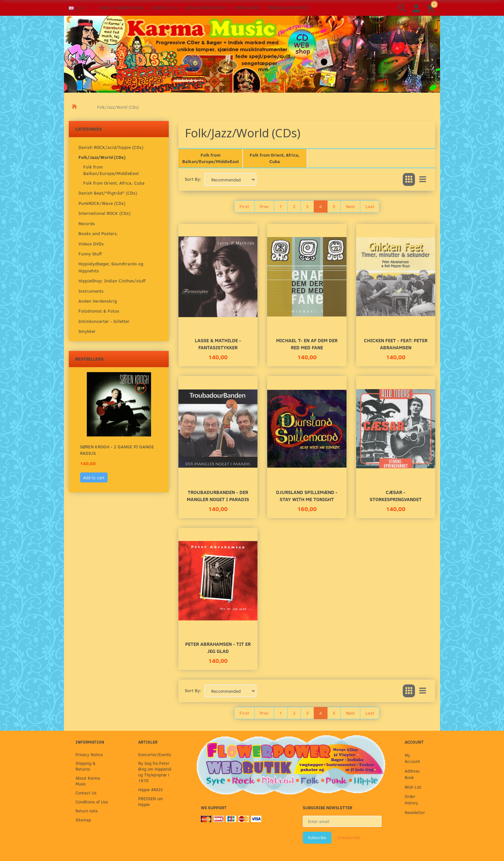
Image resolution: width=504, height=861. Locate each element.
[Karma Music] (252, 53)
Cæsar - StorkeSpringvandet (396, 495)
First (244, 206)
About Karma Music (122, 8)
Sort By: (193, 179)
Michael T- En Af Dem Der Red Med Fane (307, 344)
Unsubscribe (349, 838)
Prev (264, 206)
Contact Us (165, 8)
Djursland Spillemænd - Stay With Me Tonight (307, 495)
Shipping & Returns (85, 766)
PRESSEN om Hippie (288, 8)
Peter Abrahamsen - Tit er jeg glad (218, 647)
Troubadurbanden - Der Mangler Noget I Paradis (218, 495)
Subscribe (317, 838)
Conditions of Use (92, 802)
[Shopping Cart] (432, 8)
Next (350, 206)
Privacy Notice (89, 754)
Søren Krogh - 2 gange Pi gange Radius (117, 450)
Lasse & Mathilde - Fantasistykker (218, 344)
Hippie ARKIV (247, 8)
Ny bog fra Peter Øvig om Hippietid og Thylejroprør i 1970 (155, 772)
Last (370, 206)
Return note (87, 811)
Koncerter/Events (205, 8)
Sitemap (83, 820)
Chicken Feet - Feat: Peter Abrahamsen (396, 344)
